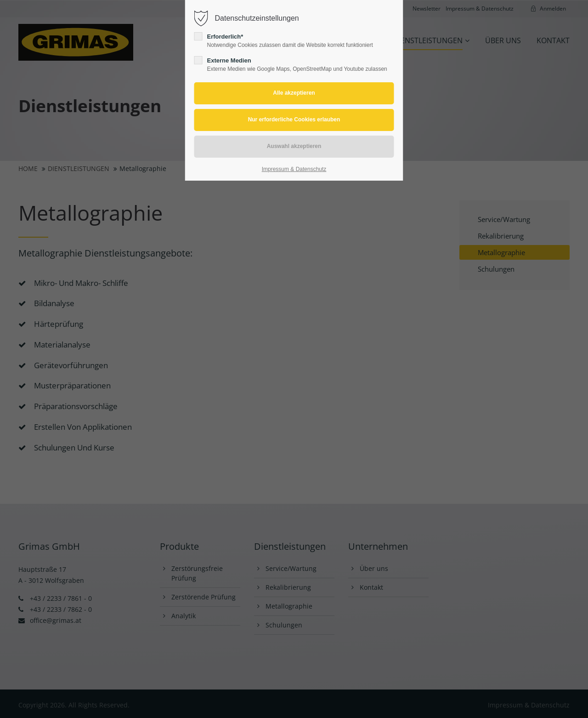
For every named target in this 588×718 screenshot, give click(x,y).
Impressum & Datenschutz (294, 169)
